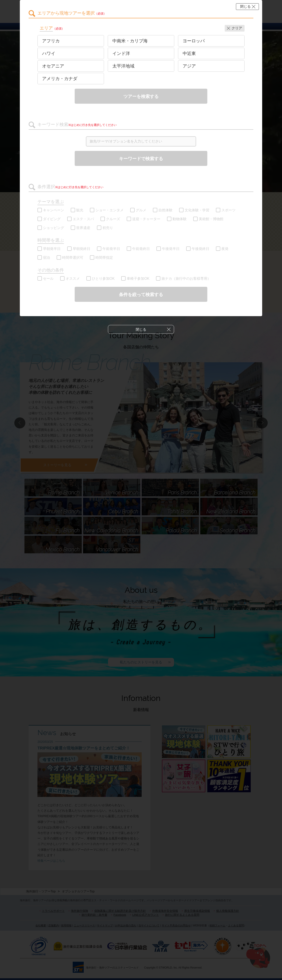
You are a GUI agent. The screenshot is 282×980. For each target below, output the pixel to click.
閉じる (245, 7)
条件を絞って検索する (141, 295)
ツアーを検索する (141, 96)
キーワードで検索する (141, 159)
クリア (237, 28)
